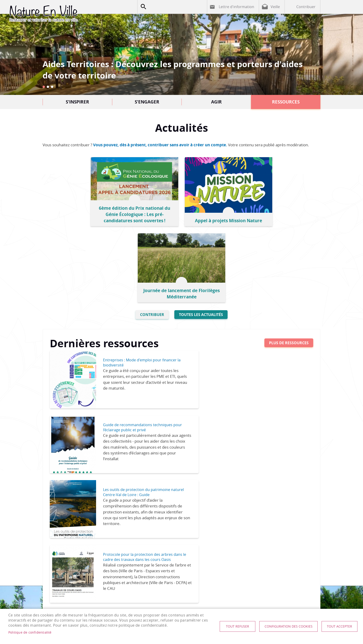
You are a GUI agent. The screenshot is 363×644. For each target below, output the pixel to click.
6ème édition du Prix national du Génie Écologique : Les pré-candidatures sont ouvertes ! (91, 211)
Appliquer (143, 7)
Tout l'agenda (301, 428)
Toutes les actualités (201, 235)
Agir (216, 102)
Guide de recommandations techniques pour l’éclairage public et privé (270, 286)
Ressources (286, 102)
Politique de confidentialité (30, 632)
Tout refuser (232, 626)
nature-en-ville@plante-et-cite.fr (189, 574)
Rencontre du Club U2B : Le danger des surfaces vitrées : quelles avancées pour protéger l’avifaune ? (145, 488)
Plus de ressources (289, 264)
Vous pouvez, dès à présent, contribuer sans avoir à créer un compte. (160, 145)
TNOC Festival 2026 (289, 472)
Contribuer (306, 7)
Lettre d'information (236, 7)
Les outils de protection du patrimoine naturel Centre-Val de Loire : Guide (137, 349)
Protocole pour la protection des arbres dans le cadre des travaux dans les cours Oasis (272, 351)
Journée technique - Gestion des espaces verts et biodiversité (217, 481)
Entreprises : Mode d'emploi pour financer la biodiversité (132, 283)
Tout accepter (338, 626)
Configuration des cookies (285, 626)
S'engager (147, 102)
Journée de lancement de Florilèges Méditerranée (272, 214)
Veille (275, 7)
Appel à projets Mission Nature (181, 217)
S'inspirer (77, 102)
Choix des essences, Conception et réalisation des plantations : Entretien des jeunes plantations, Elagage (73, 491)
